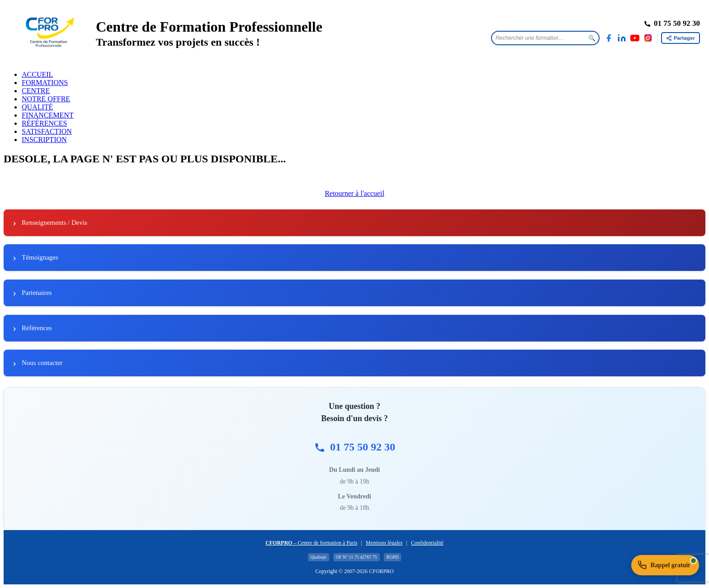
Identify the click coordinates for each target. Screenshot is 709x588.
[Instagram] (648, 38)
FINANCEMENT (48, 115)
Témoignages (40, 257)
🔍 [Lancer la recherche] (592, 38)
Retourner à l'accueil (354, 193)
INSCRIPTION (44, 140)
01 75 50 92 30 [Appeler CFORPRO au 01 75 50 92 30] (354, 447)
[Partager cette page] (681, 38)
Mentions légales (384, 543)
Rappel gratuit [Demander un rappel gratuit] (668, 563)
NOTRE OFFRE (46, 99)
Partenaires (37, 293)
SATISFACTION (47, 131)
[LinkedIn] (622, 38)
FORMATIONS (45, 83)
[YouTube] (635, 38)
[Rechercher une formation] (539, 38)
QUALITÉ (37, 107)
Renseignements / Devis (54, 223)
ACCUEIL (37, 74)
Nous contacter (42, 363)
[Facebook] (609, 38)
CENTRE (36, 91)
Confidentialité (427, 543)
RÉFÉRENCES (44, 123)
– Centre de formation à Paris (311, 543)
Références (37, 328)
